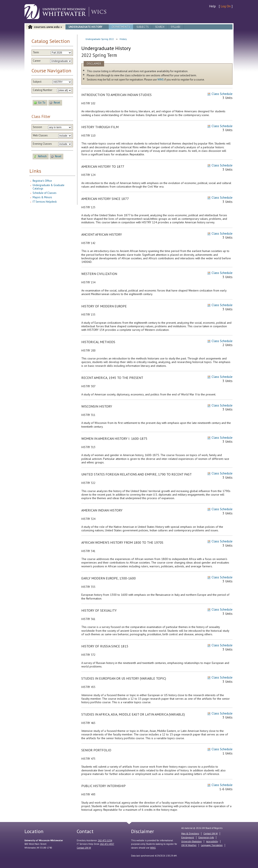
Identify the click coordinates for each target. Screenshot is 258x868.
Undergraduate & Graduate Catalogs (49, 187)
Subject (37, 82)
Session (37, 127)
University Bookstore (192, 841)
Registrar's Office (42, 181)
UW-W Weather (189, 845)
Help (212, 6)
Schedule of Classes (45, 193)
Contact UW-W (84, 848)
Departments (121, 27)
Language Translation (212, 845)
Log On (226, 6)
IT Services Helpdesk (45, 202)
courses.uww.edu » (48, 27)
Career (37, 61)
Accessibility (212, 841)
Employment (188, 837)
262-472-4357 (107, 844)
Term (36, 52)
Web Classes (40, 136)
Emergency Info (206, 837)
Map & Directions (190, 833)
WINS (161, 80)
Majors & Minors (42, 197)
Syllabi (176, 27)
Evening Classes (42, 144)
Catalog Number (43, 90)
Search (160, 27)
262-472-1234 (105, 840)
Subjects (143, 27)
